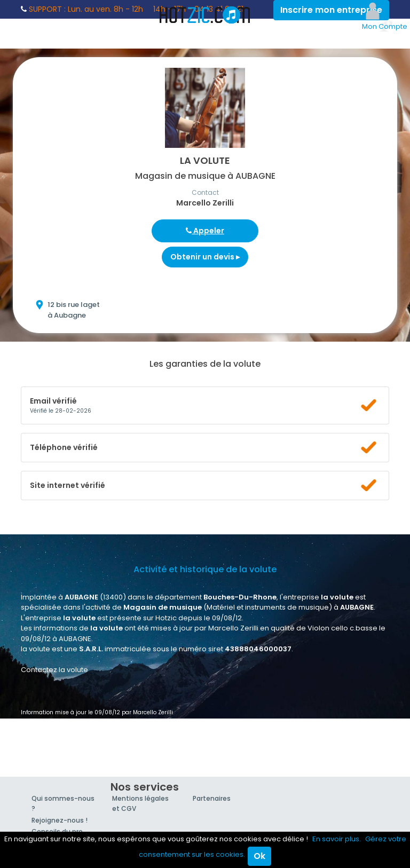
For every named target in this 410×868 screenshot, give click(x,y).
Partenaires (212, 798)
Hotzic (205, 15)
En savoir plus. (337, 839)
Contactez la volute (54, 670)
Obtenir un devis (205, 257)
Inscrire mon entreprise (331, 10)
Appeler (205, 231)
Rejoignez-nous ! (60, 820)
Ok (259, 856)
